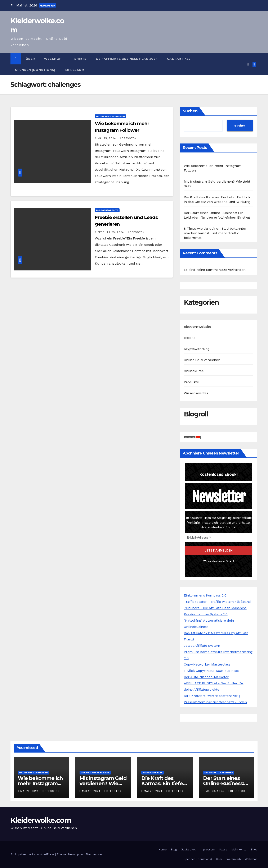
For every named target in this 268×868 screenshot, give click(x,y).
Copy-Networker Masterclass (207, 664)
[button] (248, 64)
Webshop (53, 59)
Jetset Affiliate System (202, 646)
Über (30, 59)
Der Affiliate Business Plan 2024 (127, 59)
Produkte (191, 382)
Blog (174, 849)
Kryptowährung (197, 349)
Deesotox (128, 138)
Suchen (190, 111)
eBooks (190, 338)
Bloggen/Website (107, 210)
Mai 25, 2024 (107, 138)
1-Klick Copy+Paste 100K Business (211, 671)
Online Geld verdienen (110, 116)
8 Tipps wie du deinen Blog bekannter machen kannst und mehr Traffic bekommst (215, 233)
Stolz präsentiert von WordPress (33, 854)
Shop (254, 849)
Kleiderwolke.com (41, 820)
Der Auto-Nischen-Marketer (206, 677)
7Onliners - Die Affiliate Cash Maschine (215, 608)
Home (163, 849)
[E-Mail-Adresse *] (218, 537)
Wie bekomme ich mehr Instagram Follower (40, 783)
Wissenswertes (196, 393)
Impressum (74, 70)
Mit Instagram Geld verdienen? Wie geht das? (103, 783)
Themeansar (94, 854)
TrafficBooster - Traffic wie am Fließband (217, 602)
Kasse (223, 849)
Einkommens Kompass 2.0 (205, 595)
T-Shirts (79, 59)
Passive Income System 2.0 (206, 614)
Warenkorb (234, 859)
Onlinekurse (194, 371)
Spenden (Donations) (35, 70)
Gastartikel (179, 59)
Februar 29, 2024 (111, 232)
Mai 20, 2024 (154, 791)
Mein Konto (239, 849)
